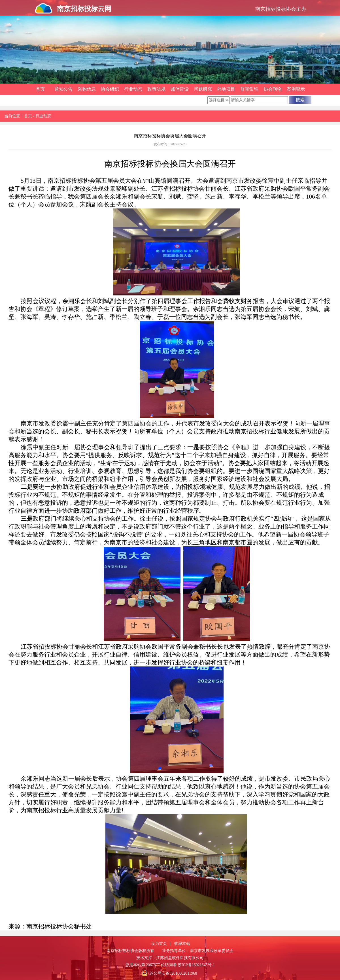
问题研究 (203, 89)
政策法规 (156, 89)
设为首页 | (161, 944)
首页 (40, 89)
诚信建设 (180, 89)
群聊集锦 (249, 89)
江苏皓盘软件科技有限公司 (180, 958)
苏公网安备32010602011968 (173, 973)
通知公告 (63, 89)
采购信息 (87, 89)
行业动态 (133, 89)
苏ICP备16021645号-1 (196, 965)
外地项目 (226, 89)
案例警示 (296, 89)
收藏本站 (182, 944)
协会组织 (110, 89)
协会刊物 (273, 89)
